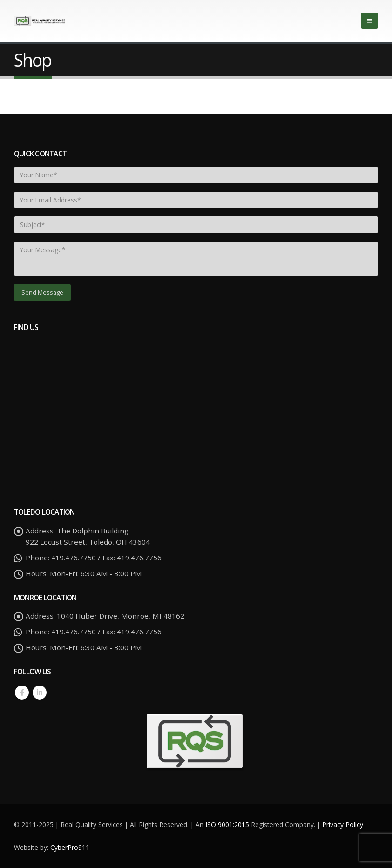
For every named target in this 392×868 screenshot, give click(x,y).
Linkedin (40, 693)
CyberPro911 (70, 847)
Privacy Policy (343, 824)
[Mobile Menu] (369, 21)
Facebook (22, 693)
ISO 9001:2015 (228, 824)
